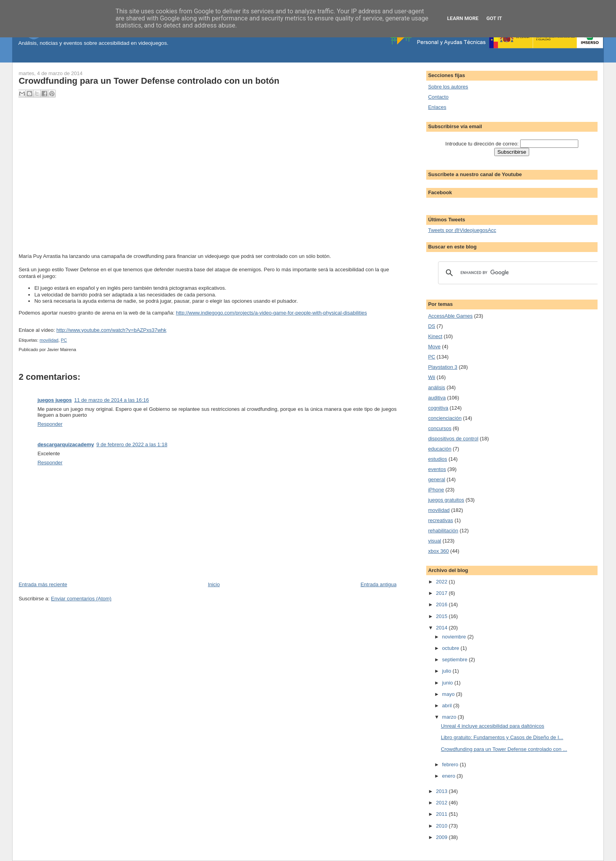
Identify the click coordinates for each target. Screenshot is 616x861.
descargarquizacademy (66, 444)
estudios (438, 459)
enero (449, 776)
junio (448, 683)
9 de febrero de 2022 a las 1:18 (132, 444)
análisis (437, 387)
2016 (443, 604)
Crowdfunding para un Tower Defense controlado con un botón (149, 81)
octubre (451, 648)
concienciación (445, 418)
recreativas (441, 520)
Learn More (463, 18)
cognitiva (438, 408)
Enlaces (437, 107)
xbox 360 (439, 551)
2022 (443, 582)
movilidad (49, 340)
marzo (450, 717)
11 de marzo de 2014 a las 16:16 (112, 400)
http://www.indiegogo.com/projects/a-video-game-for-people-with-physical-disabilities (271, 313)
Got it (494, 18)
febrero (451, 764)
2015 (443, 616)
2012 (443, 803)
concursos (440, 428)
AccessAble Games (450, 316)
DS (432, 326)
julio (447, 671)
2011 (443, 814)
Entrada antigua (379, 584)
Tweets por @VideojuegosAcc (462, 230)
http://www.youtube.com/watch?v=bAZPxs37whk (112, 330)
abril (447, 706)
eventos (437, 469)
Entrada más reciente (43, 584)
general (437, 479)
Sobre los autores (448, 87)
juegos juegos (54, 400)
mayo (449, 694)
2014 (443, 628)
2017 (443, 593)
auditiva (437, 398)
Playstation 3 (443, 367)
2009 (443, 837)
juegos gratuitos (446, 500)
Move (434, 347)
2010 (443, 826)
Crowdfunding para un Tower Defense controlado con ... (504, 749)
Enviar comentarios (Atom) (81, 599)
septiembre (455, 660)
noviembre (455, 637)
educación (440, 449)
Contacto (438, 97)
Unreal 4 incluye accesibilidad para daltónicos (492, 726)
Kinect (435, 336)
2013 (443, 791)
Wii (432, 377)
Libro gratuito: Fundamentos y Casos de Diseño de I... (502, 737)
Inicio (214, 584)
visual (435, 541)
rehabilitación (443, 531)
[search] (518, 273)
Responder (50, 424)
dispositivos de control (453, 439)
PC (64, 340)
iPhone (436, 490)
